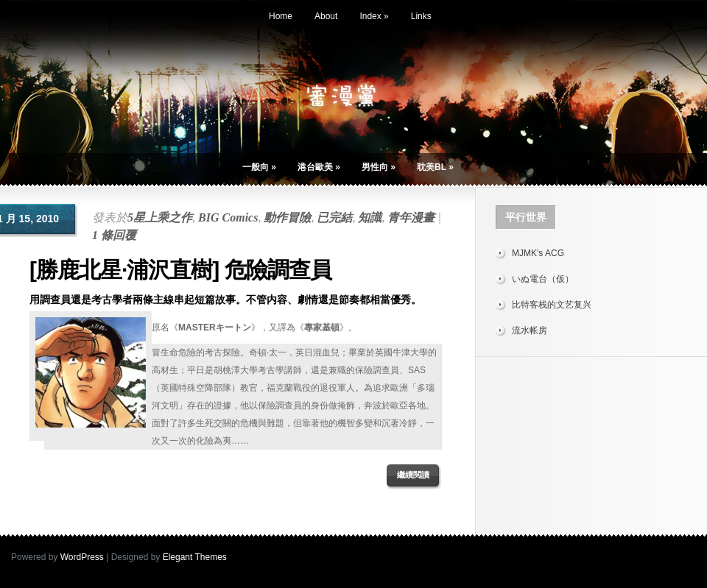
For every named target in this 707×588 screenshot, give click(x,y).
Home (281, 16)
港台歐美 (319, 167)
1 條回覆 (114, 235)
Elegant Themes (195, 557)
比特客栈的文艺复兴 (552, 305)
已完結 (334, 217)
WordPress (82, 557)
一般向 (259, 167)
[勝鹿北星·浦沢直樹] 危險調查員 (180, 270)
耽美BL (435, 167)
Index (374, 16)
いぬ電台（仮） (543, 279)
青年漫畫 (411, 217)
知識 (370, 217)
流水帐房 (530, 330)
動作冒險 (287, 217)
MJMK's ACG (538, 253)
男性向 (379, 167)
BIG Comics (228, 217)
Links (421, 16)
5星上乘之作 (160, 217)
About (326, 16)
